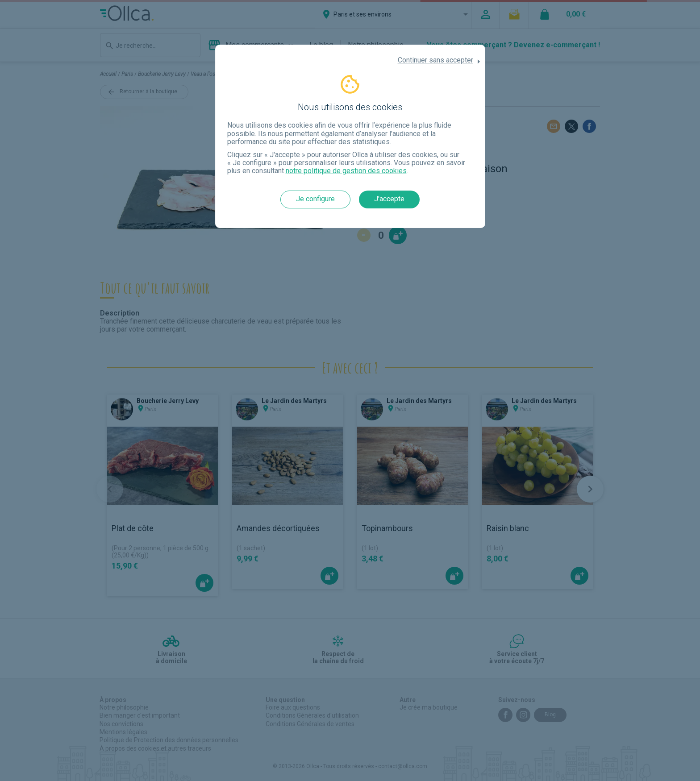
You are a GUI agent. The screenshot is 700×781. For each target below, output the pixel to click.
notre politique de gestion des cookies (346, 171)
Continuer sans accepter (435, 60)
